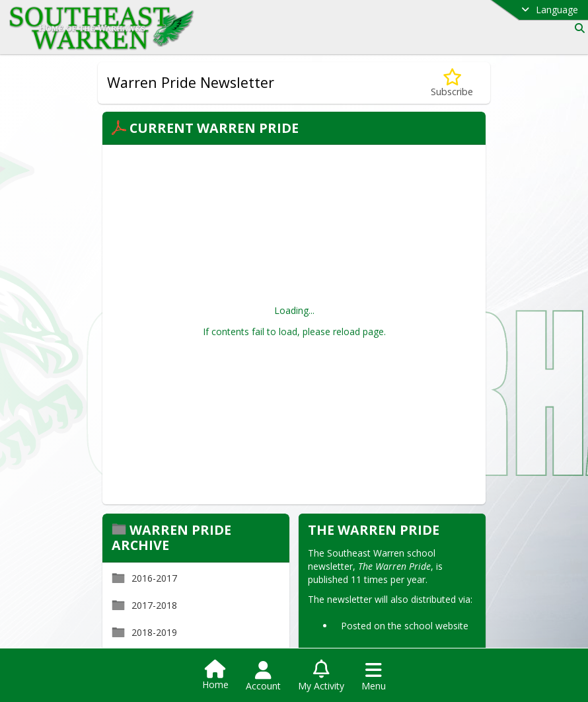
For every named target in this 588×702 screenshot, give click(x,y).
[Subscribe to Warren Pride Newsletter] (452, 83)
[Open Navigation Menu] (374, 676)
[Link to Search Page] (577, 28)
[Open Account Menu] (263, 676)
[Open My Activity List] (321, 676)
